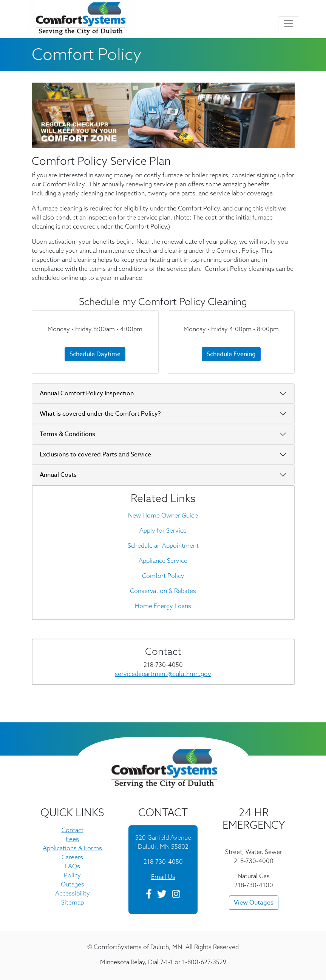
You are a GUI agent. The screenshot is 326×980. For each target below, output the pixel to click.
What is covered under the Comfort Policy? (100, 414)
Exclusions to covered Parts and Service (95, 455)
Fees (72, 839)
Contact (73, 830)
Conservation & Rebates (163, 591)
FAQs (73, 866)
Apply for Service (163, 530)
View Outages (254, 903)
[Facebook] (149, 895)
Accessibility (73, 893)
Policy (72, 875)
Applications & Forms (72, 848)
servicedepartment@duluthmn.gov (163, 674)
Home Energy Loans (163, 606)
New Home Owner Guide (163, 515)
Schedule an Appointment (163, 545)
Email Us (163, 877)
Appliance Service (163, 561)
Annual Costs (58, 475)
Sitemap (73, 902)
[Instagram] (176, 895)
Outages (73, 884)
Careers (72, 857)
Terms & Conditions (67, 434)
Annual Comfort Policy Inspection (87, 393)
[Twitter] (162, 895)
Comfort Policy (163, 576)
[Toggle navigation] (289, 24)
